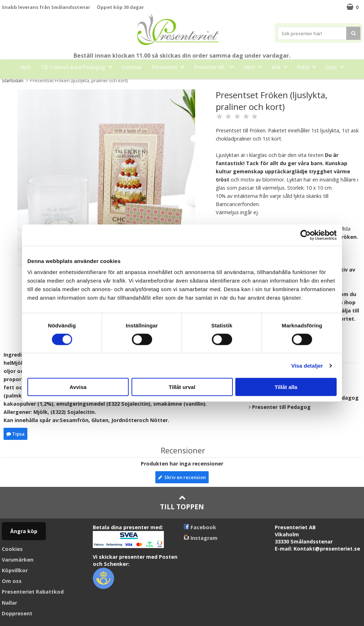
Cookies (12, 549)
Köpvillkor (15, 570)
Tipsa (15, 434)
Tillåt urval (182, 387)
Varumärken (18, 560)
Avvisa (78, 387)
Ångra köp (24, 531)
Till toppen (182, 503)
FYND (199, 83)
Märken (172, 83)
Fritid (309, 67)
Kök (282, 67)
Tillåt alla (286, 387)
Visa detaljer (307, 365)
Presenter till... (216, 67)
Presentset (170, 67)
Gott (337, 67)
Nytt (26, 67)
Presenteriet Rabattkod (33, 592)
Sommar (132, 67)
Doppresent (17, 613)
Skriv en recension (182, 477)
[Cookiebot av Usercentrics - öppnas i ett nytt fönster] (306, 235)
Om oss (12, 581)
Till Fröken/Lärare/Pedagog (79, 67)
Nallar (9, 603)
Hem (255, 67)
